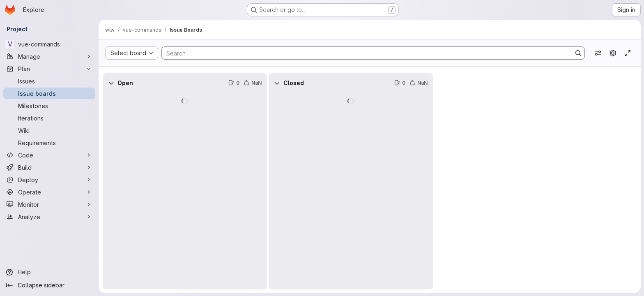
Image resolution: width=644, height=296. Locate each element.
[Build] (49, 167)
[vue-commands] (49, 44)
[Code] (49, 155)
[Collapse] (111, 83)
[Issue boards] (49, 93)
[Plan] (49, 69)
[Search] (363, 53)
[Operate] (49, 192)
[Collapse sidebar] (49, 285)
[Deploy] (49, 180)
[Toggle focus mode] (628, 53)
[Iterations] (49, 118)
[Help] (49, 272)
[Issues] (49, 81)
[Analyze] (49, 217)
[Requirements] (49, 143)
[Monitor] (49, 204)
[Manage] (49, 56)
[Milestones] (49, 106)
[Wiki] (49, 130)
